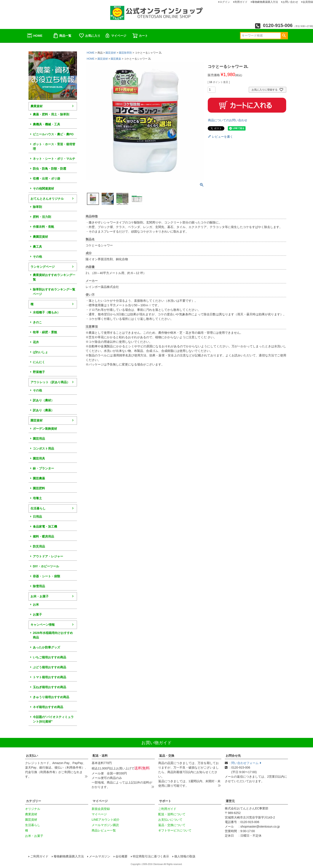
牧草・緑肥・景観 (45, 332)
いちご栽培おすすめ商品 (50, 657)
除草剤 (37, 207)
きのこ (37, 322)
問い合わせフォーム (246, 763)
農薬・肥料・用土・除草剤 (51, 114)
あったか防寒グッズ (46, 647)
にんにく (39, 362)
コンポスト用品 (43, 448)
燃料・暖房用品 (43, 536)
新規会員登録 (101, 809)
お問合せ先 (233, 756)
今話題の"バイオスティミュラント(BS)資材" (53, 719)
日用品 (37, 517)
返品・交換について (172, 825)
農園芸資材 (40, 237)
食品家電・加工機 (45, 527)
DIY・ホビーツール (46, 566)
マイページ (115, 36)
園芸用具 (39, 458)
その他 (37, 257)
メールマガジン (100, 856)
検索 (284, 36)
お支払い (32, 756)
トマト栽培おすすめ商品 (50, 677)
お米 (36, 605)
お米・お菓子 (40, 596)
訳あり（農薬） (43, 410)
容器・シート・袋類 (46, 576)
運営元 (230, 801)
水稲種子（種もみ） (46, 312)
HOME (35, 36)
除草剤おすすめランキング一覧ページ (54, 292)
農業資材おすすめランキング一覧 (54, 277)
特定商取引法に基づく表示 (151, 856)
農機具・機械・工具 (46, 124)
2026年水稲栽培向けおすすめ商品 (53, 635)
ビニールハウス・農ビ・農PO (53, 134)
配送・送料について (172, 814)
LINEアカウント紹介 (106, 820)
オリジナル (33, 809)
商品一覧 (62, 36)
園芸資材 (37, 420)
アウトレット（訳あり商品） (50, 382)
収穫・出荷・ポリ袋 (46, 179)
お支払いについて (170, 820)
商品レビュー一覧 (104, 830)
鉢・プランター (43, 468)
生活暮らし (38, 508)
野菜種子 (39, 372)
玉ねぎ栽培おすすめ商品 (50, 687)
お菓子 (37, 614)
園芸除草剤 (125, 53)
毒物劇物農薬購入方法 (69, 856)
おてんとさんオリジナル (47, 199)
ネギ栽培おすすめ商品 (48, 707)
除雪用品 (39, 586)
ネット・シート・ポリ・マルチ (54, 159)
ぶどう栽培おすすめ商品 (50, 667)
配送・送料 (100, 756)
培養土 (37, 498)
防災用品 (39, 546)
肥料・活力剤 (42, 217)
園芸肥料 (39, 488)
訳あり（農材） (43, 400)
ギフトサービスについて (175, 830)
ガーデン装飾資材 (45, 429)
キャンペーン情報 (43, 625)
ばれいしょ (40, 352)
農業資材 (37, 106)
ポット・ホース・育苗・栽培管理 (54, 146)
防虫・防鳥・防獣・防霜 (50, 169)
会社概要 (121, 856)
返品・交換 (167, 756)
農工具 (37, 247)
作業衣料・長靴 (43, 227)
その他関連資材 (43, 188)
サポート (165, 801)
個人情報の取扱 (185, 856)
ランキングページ (43, 267)
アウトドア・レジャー (48, 556)
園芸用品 (39, 439)
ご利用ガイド (167, 809)
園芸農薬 (39, 478)
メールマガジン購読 (105, 825)
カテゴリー (34, 801)
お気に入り (89, 36)
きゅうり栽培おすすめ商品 (51, 697)
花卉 (36, 342)
